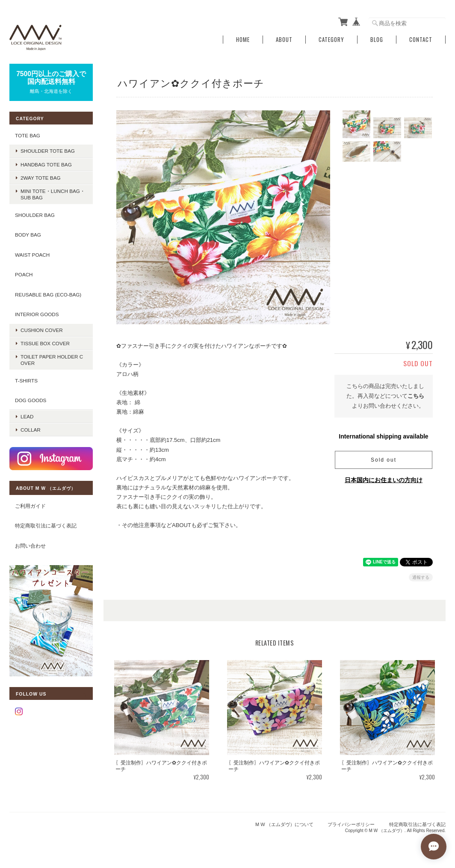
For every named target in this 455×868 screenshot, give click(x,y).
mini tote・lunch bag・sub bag (53, 194)
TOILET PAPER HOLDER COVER (52, 360)
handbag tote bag (46, 164)
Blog (377, 40)
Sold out (384, 460)
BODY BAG (28, 235)
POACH (24, 274)
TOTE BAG (28, 135)
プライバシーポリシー (351, 824)
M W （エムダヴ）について (284, 824)
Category (331, 40)
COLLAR (31, 430)
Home (243, 40)
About (284, 40)
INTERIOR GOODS (37, 314)
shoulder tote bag (48, 151)
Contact (421, 40)
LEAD (27, 416)
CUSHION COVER (42, 330)
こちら (416, 396)
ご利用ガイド (30, 506)
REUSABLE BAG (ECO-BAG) (48, 295)
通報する (421, 577)
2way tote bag (41, 178)
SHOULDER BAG (35, 215)
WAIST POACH (32, 255)
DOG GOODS (31, 400)
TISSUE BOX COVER (45, 343)
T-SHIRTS (26, 381)
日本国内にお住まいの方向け (384, 480)
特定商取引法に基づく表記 (46, 526)
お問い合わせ (30, 546)
